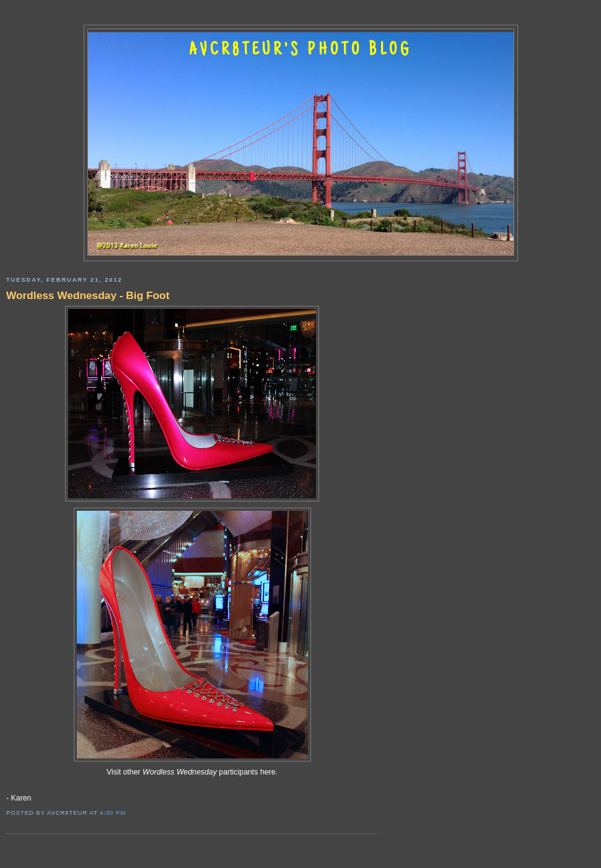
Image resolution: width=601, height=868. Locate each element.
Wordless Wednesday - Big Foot (88, 295)
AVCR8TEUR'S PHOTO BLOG (300, 51)
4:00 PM (113, 813)
